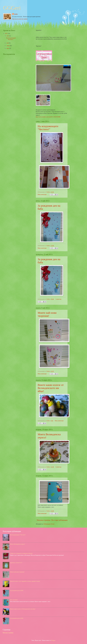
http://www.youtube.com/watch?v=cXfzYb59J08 (48, 117)
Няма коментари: (42, 195)
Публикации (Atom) (49, 524)
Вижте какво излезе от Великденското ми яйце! (51, 388)
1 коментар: (58, 299)
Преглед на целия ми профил (20, 19)
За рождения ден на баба (17, 591)
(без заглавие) (14, 600)
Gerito (16, 14)
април (8, 46)
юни (8, 36)
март (8, 48)
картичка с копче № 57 (16, 563)
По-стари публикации (59, 520)
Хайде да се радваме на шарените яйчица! (21, 553)
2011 (6, 34)
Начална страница (44, 520)
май (8, 43)
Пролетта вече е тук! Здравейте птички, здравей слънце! (25, 581)
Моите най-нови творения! (47, 314)
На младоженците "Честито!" (48, 128)
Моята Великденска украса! (18, 544)
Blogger (53, 640)
